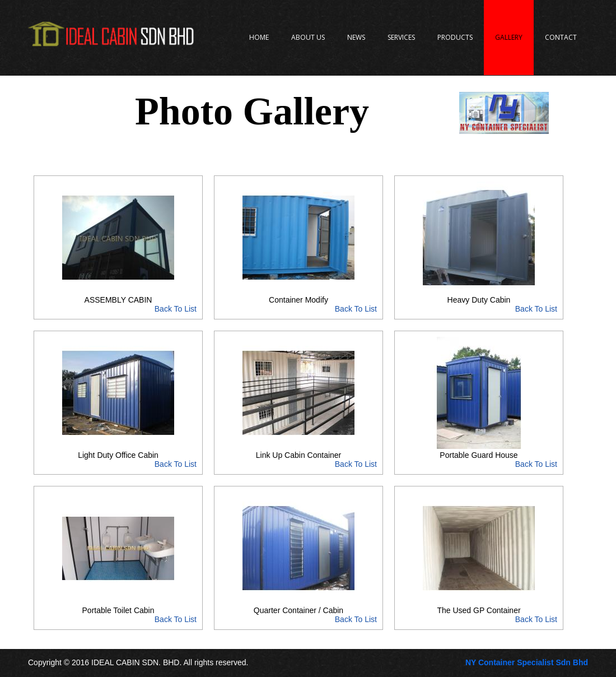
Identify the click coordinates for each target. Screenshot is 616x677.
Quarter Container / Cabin (298, 615)
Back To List (176, 309)
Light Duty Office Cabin (118, 460)
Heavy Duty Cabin (479, 304)
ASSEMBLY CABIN (118, 304)
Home (259, 37)
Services (401, 37)
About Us (308, 37)
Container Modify (298, 304)
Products (455, 37)
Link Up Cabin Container (298, 460)
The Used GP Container (479, 615)
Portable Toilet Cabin (118, 615)
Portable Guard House (479, 460)
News (356, 37)
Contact (561, 37)
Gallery (509, 37)
